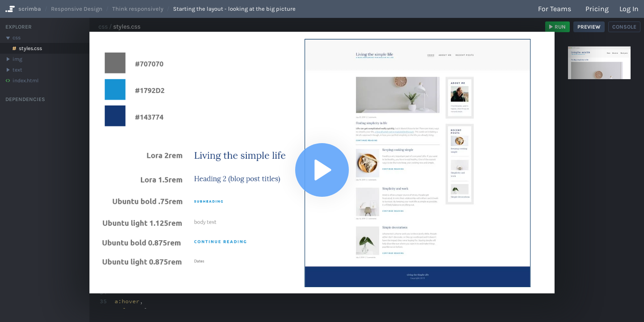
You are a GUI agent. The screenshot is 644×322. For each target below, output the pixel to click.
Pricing (597, 9)
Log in (629, 9)
